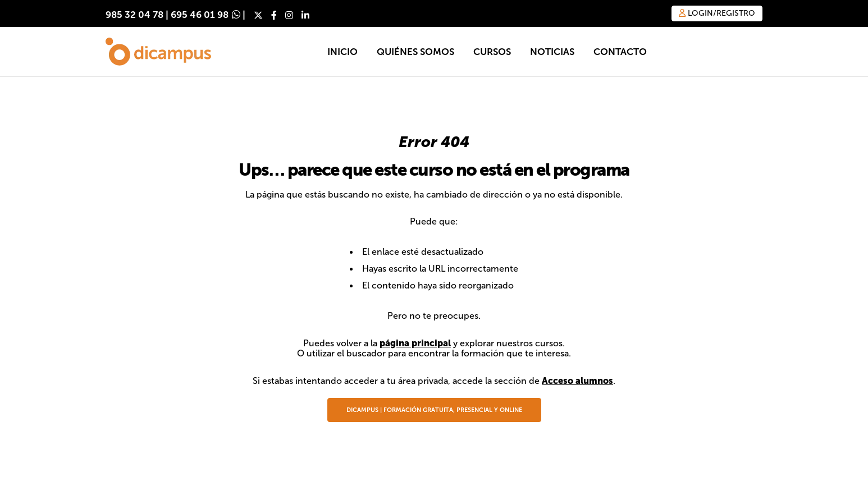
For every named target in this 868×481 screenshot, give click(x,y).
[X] (258, 15)
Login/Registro (717, 13)
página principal (415, 343)
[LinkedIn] (305, 15)
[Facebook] (274, 15)
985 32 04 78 (134, 15)
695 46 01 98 (200, 15)
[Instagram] (289, 15)
